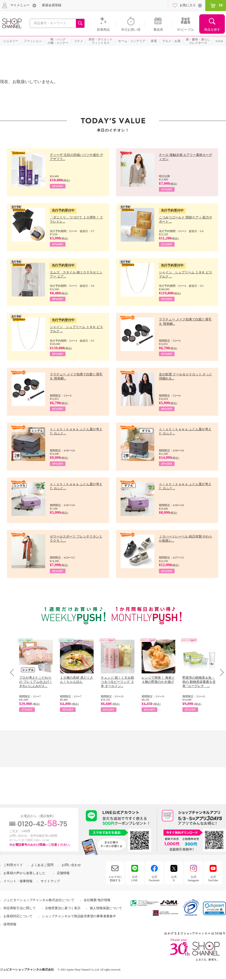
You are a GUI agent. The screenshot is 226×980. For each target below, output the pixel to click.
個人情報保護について (106, 908)
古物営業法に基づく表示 (63, 908)
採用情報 (10, 924)
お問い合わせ (71, 865)
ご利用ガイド (13, 865)
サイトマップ (50, 881)
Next (220, 672)
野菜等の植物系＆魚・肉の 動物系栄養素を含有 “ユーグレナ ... (199, 682)
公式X (174, 878)
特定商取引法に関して (20, 908)
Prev (14, 672)
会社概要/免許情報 (97, 900)
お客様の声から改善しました (24, 873)
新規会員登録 (52, 5)
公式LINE (135, 878)
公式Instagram (193, 878)
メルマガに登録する (115, 878)
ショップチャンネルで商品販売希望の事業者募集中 (79, 916)
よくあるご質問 (42, 865)
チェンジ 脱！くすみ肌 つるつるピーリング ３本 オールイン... (117, 682)
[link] (214, 908)
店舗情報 (63, 873)
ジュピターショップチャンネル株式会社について (39, 900)
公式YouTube (213, 878)
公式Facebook (154, 878)
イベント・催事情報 (18, 881)
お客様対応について (18, 916)
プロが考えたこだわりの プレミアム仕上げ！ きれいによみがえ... (36, 682)
